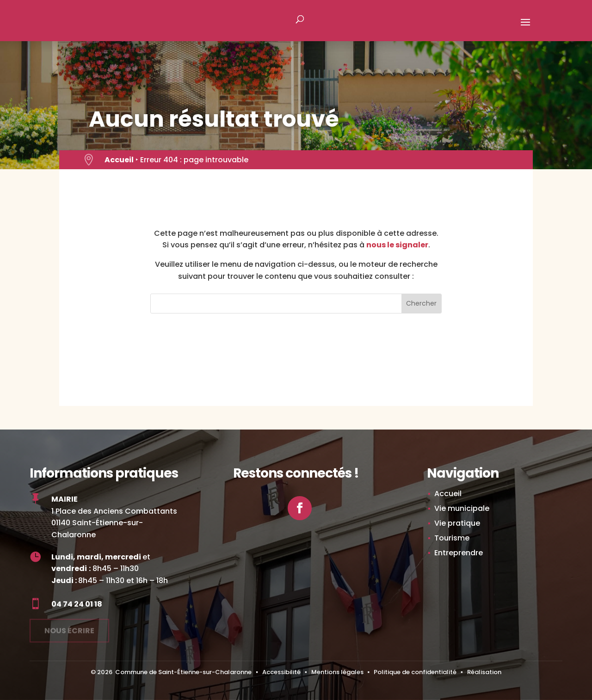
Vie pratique (457, 523)
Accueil (119, 160)
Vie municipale (462, 508)
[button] (525, 28)
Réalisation (484, 672)
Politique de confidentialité (415, 672)
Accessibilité (281, 672)
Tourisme (452, 538)
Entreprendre (459, 553)
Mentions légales (337, 672)
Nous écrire (69, 628)
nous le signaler (397, 245)
